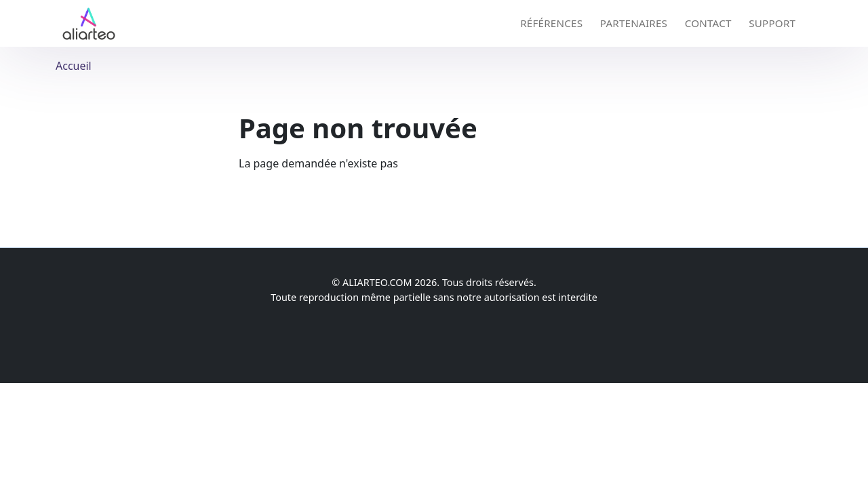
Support (772, 23)
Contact (708, 23)
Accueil (74, 66)
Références (551, 23)
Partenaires (634, 23)
